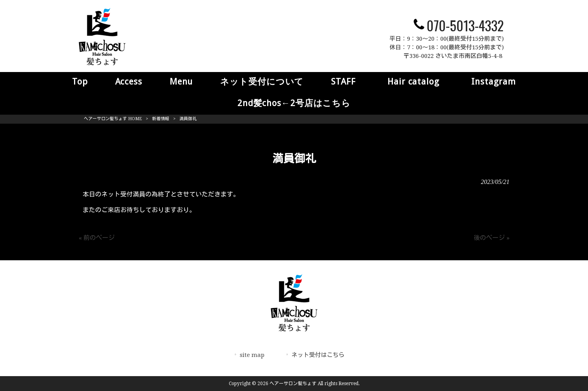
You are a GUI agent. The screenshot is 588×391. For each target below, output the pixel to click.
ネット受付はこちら (318, 355)
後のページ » (492, 238)
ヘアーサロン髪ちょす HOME (113, 119)
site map (252, 355)
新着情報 (161, 119)
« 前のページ (97, 238)
